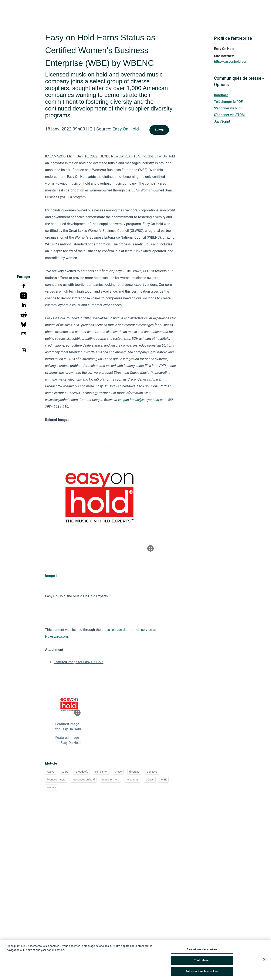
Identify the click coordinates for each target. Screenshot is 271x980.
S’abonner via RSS (228, 108)
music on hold (111, 780)
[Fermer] (264, 961)
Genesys (152, 772)
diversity (134, 772)
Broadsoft (82, 772)
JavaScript (222, 121)
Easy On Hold (126, 129)
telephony (132, 780)
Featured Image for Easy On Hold (78, 662)
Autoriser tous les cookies (202, 973)
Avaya (51, 772)
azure (65, 772)
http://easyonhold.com (231, 62)
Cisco (118, 772)
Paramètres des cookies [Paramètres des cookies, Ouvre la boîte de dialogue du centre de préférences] (202, 951)
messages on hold (84, 780)
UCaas (150, 780)
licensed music (56, 780)
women (51, 787)
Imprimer (221, 95)
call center (101, 772)
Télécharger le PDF (228, 102)
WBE (164, 780)
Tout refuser (202, 962)
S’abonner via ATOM (229, 115)
